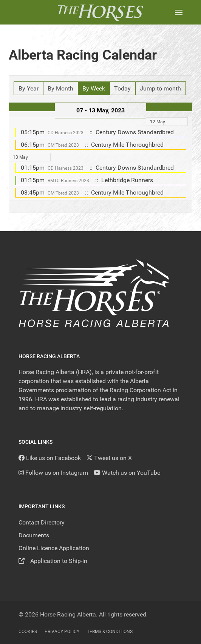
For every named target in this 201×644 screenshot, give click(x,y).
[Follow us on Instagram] (53, 473)
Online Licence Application (54, 548)
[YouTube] (127, 473)
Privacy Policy (62, 632)
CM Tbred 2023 (63, 145)
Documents (34, 535)
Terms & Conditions (110, 632)
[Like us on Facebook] (50, 458)
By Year (29, 88)
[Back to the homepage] (100, 12)
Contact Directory (42, 522)
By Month (60, 88)
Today (122, 88)
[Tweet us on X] (109, 458)
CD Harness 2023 (66, 133)
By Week (94, 88)
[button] (179, 12)
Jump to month (160, 88)
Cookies (28, 632)
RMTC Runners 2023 (68, 181)
